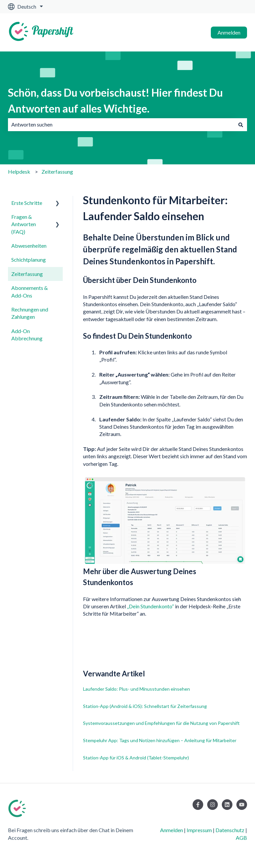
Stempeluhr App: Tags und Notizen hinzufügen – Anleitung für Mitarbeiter (160, 740)
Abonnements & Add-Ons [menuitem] (30, 291)
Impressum (199, 830)
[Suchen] (241, 125)
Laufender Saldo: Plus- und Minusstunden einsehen (136, 689)
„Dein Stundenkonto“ (150, 606)
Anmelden (229, 32)
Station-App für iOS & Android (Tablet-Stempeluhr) (136, 758)
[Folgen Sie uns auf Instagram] (212, 805)
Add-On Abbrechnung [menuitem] (27, 335)
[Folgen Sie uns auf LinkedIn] (227, 805)
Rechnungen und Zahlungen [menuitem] (30, 313)
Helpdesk (19, 172)
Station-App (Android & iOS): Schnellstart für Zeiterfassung (145, 706)
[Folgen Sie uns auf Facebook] (198, 805)
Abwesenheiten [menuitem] (29, 246)
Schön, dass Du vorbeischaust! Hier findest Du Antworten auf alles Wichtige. (115, 100)
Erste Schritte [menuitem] (27, 203)
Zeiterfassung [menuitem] (27, 274)
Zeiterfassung (57, 172)
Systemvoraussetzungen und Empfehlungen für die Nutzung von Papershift (161, 723)
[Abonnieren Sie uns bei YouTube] (242, 805)
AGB (241, 838)
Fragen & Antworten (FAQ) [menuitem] (24, 224)
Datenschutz (230, 830)
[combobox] (121, 125)
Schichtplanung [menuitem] (29, 260)
